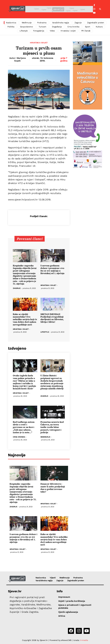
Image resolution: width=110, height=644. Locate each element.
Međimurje (27, 23)
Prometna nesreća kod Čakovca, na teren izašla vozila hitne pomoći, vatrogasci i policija (52, 427)
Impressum (64, 597)
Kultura (99, 27)
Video (52, 31)
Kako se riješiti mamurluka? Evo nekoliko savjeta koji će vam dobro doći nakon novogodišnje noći (25, 319)
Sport (88, 27)
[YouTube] (94, 13)
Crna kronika (73, 27)
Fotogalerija (39, 31)
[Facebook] (94, 5)
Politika (11, 27)
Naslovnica (11, 23)
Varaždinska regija (60, 23)
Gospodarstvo (27, 27)
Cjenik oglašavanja (68, 612)
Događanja (57, 27)
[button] (100, 9)
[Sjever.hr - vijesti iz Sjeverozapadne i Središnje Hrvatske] (17, 9)
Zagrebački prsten (96, 23)
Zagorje (78, 23)
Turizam (42, 27)
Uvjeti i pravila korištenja (72, 601)
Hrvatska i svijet (68, 31)
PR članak (86, 31)
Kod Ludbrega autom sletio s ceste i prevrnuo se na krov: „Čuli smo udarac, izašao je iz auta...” (24, 427)
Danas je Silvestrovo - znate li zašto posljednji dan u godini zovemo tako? (53, 488)
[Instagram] (94, 9)
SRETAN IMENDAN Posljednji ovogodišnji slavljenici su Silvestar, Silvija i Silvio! (52, 318)
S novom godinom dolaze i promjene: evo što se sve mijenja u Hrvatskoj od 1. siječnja (52, 270)
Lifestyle (24, 31)
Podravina (42, 23)
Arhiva (62, 616)
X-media (84, 640)
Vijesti (53, 578)
